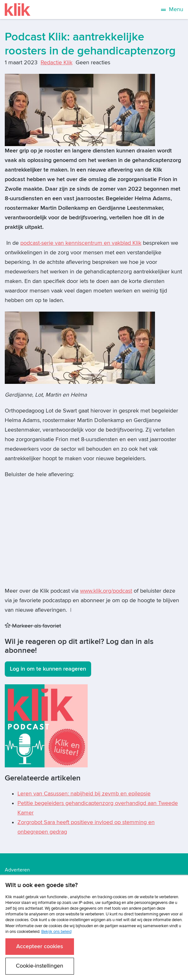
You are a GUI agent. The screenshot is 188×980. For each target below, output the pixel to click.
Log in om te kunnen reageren (48, 669)
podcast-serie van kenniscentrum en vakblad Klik (81, 243)
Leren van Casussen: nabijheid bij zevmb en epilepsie (84, 794)
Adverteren (17, 870)
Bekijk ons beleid (56, 932)
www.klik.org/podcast (106, 591)
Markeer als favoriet (33, 626)
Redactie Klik (57, 63)
